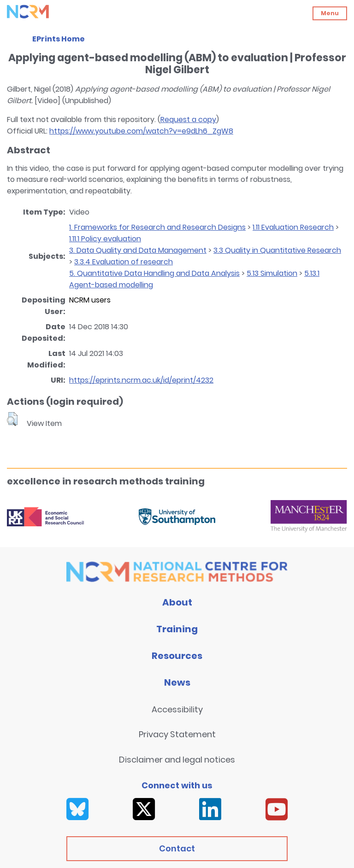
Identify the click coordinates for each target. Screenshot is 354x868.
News (177, 682)
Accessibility (177, 709)
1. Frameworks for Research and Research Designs (157, 227)
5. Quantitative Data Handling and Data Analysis (154, 273)
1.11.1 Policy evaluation (105, 239)
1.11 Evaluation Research (293, 227)
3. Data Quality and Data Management (138, 250)
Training (177, 629)
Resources (177, 656)
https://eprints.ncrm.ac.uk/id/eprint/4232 (141, 380)
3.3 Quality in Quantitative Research (277, 250)
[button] (12, 419)
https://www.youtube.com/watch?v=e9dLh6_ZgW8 (141, 131)
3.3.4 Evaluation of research (124, 262)
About (177, 602)
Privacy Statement (177, 734)
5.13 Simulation (272, 273)
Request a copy (188, 119)
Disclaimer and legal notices (177, 760)
